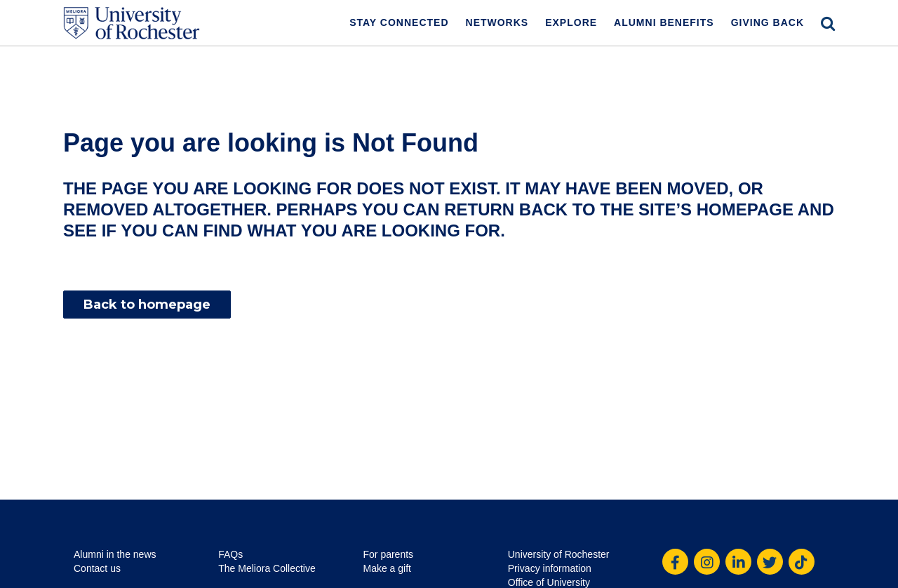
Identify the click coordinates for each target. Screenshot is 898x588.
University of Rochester (559, 554)
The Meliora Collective (267, 568)
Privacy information (550, 568)
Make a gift (387, 568)
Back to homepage (147, 305)
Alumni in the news (115, 554)
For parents (389, 554)
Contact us (97, 568)
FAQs (230, 554)
